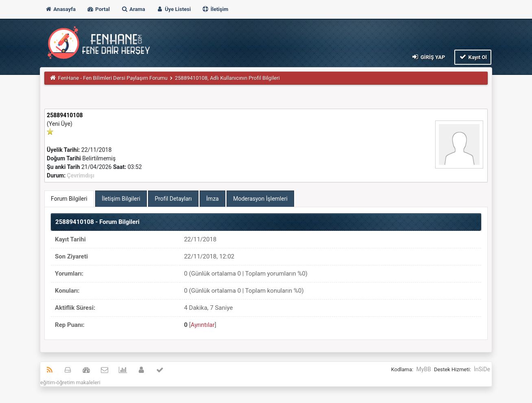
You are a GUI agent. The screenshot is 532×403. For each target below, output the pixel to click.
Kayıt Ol (473, 57)
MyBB (423, 369)
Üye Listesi (173, 9)
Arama (133, 9)
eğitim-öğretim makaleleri (70, 382)
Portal (98, 9)
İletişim (215, 9)
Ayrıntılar (203, 325)
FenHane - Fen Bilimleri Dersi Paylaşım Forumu (113, 78)
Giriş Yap (428, 57)
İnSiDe (482, 369)
